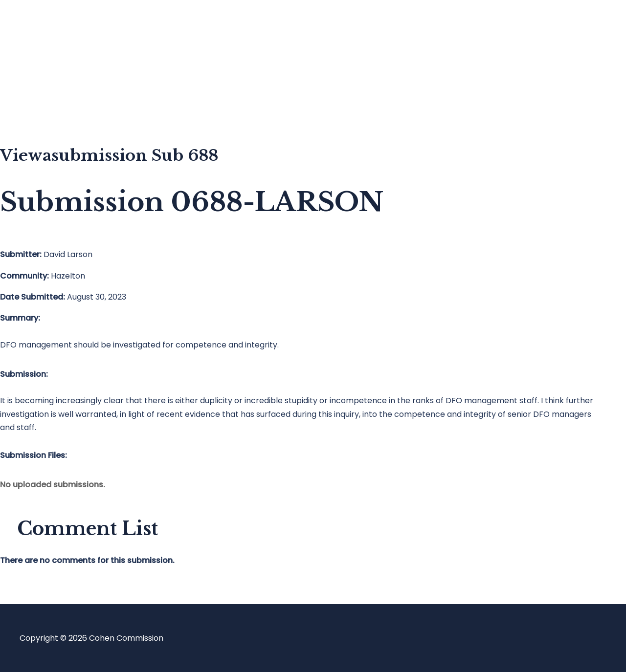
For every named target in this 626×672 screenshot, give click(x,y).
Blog (47, 66)
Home (51, 27)
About (51, 105)
